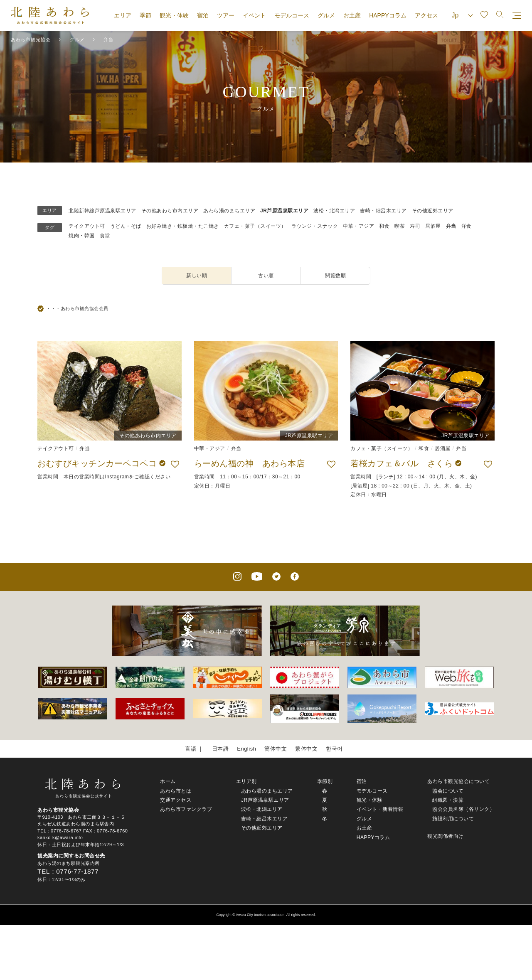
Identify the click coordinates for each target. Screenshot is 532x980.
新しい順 (197, 276)
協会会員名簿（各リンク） (463, 809)
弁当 (451, 226)
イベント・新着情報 (380, 809)
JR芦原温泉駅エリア (284, 211)
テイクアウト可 (87, 226)
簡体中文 (276, 749)
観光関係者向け (446, 836)
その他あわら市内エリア (170, 211)
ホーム (168, 781)
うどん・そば (126, 226)
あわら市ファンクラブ (186, 809)
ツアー (226, 15)
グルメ (326, 15)
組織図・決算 (448, 800)
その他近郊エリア (433, 211)
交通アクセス (176, 800)
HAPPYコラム (388, 15)
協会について (448, 791)
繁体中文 (306, 749)
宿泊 (203, 15)
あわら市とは (176, 791)
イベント (254, 15)
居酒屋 (433, 226)
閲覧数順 (335, 276)
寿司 (415, 226)
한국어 (334, 749)
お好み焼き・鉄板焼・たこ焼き (183, 226)
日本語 (220, 749)
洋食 (467, 226)
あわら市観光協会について (458, 781)
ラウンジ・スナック (315, 226)
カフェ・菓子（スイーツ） (255, 226)
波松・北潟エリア (334, 211)
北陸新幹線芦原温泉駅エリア (102, 211)
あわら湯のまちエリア (229, 211)
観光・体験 (174, 15)
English (246, 749)
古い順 (266, 276)
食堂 (105, 236)
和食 (384, 226)
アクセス (426, 15)
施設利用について (453, 819)
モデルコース (292, 15)
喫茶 (400, 226)
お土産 (352, 15)
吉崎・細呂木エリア (383, 211)
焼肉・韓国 (82, 236)
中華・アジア (358, 226)
